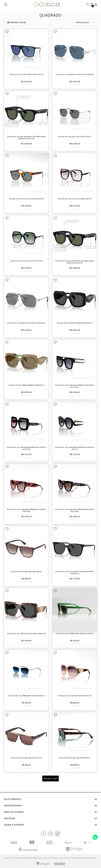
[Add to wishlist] (7, 32)
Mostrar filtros (17, 22)
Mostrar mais (50, 778)
